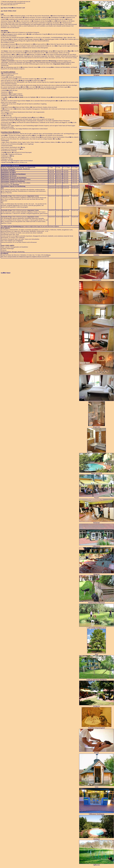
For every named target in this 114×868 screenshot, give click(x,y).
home (8, 273)
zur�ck (3, 273)
